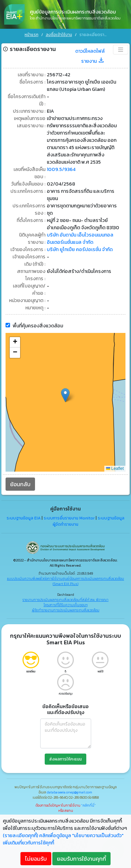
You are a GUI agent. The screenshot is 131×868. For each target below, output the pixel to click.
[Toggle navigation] (121, 49)
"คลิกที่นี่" (88, 804)
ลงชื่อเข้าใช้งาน (59, 35)
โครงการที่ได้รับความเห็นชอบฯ (66, 604)
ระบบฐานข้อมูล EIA (24, 517)
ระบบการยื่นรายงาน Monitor (69, 517)
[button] (65, 394)
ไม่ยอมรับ (36, 859)
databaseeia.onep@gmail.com (69, 791)
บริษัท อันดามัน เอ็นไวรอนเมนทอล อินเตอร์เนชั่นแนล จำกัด (80, 238)
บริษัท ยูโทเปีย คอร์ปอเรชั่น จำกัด (80, 249)
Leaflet (115, 468)
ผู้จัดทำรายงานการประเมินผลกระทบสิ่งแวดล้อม (66, 609)
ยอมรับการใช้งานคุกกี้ (81, 859)
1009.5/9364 (61, 169)
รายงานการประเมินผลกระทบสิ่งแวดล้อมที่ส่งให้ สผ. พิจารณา (65, 599)
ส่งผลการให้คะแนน (65, 758)
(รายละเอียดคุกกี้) (20, 836)
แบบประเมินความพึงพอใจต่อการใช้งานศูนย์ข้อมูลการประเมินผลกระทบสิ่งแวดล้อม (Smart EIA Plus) (65, 580)
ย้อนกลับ (20, 483)
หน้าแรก (32, 35)
